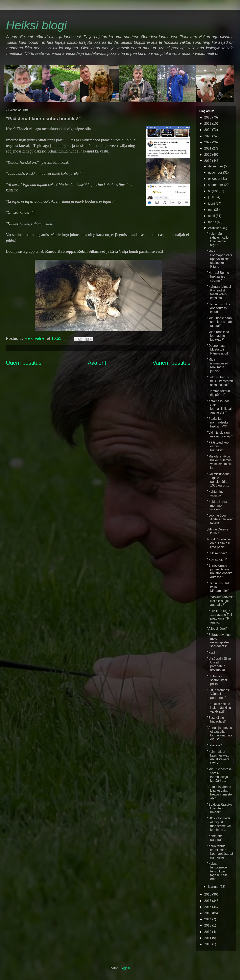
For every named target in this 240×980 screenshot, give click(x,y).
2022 (208, 142)
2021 (208, 148)
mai (211, 210)
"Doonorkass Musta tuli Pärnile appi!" (218, 349)
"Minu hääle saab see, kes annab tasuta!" (220, 322)
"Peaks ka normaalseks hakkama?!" (218, 422)
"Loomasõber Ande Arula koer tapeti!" (220, 519)
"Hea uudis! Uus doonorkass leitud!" (219, 308)
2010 (208, 944)
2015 (208, 913)
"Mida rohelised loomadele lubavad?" (218, 336)
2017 (208, 901)
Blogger (125, 968)
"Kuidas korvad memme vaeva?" (218, 506)
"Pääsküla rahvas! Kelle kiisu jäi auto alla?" (220, 601)
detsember (216, 166)
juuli (211, 197)
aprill (212, 216)
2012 (208, 932)
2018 (208, 894)
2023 (208, 136)
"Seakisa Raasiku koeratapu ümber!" (220, 808)
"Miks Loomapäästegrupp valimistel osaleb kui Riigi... (220, 259)
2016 (208, 907)
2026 (208, 117)
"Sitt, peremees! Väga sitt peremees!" (218, 694)
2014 (208, 919)
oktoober (215, 179)
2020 (208, 155)
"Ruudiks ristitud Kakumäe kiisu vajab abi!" (219, 708)
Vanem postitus (171, 363)
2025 (208, 124)
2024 (208, 130)
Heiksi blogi (36, 25)
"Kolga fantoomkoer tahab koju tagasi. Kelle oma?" (218, 871)
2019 (208, 161)
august (213, 191)
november (216, 172)
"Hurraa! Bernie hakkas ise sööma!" (218, 276)
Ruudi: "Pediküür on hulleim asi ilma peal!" (219, 543)
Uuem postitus (24, 363)
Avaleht (97, 363)
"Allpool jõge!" (217, 629)
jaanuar (214, 887)
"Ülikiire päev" (217, 553)
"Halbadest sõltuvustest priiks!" (217, 680)
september (216, 185)
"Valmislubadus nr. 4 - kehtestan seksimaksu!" (220, 381)
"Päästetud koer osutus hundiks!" (218, 446)
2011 (208, 938)
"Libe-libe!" (215, 745)
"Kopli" (212, 652)
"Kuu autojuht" (217, 559)
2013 (208, 925)
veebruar (215, 228)
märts (212, 222)
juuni (212, 203)
